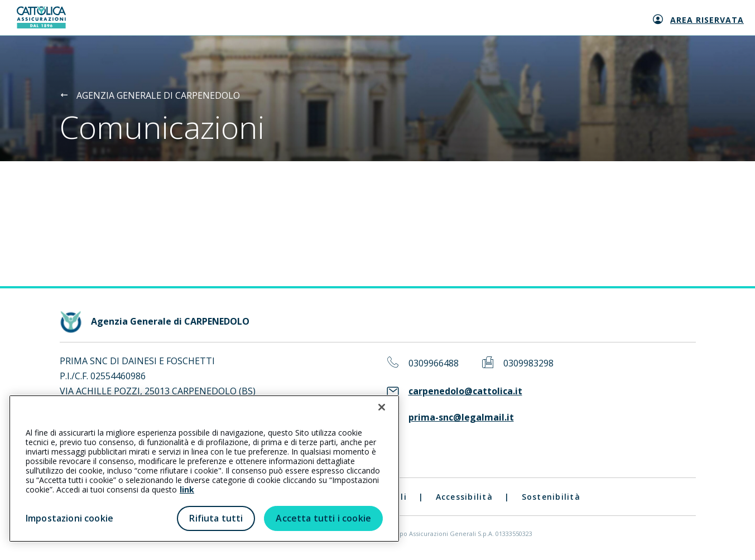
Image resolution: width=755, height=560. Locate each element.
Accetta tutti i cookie (323, 518)
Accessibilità (464, 497)
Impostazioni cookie (69, 518)
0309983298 (528, 363)
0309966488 (434, 363)
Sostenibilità (551, 497)
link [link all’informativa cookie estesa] (187, 489)
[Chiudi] (382, 407)
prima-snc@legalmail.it (461, 417)
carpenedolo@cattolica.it (465, 391)
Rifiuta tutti (216, 518)
